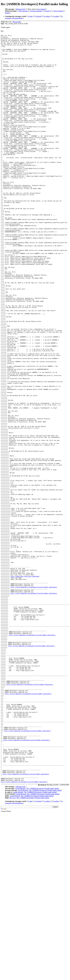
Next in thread (58, 11)
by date (30, 16)
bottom (43, 9)
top (39, 9)
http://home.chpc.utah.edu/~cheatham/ (25, 685)
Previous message (36, 11)
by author (56, 16)
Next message (23, 11)
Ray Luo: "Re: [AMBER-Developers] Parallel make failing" (30, 948)
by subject (47, 16)
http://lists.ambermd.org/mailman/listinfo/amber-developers (34, 698)
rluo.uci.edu (16, 22)
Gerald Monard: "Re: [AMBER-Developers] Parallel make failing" (37, 938)
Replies (7, 13)
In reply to (48, 11)
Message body (21, 9)
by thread (38, 16)
